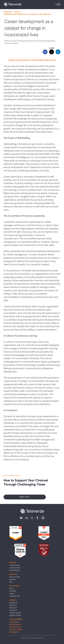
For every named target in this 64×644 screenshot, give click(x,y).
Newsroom (13, 579)
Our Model (13, 591)
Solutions (13, 563)
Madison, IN (13, 608)
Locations (13, 600)
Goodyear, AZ (13, 603)
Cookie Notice (14, 632)
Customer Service (15, 568)
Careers (12, 594)
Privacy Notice (14, 622)
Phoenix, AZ (13, 605)
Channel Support (15, 570)
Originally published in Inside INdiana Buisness (32, 60)
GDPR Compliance (15, 624)
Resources (13, 574)
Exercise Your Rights (16, 630)
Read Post (25, 497)
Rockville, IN (13, 610)
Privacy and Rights (16, 619)
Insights (8, 12)
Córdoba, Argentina (15, 613)
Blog (18, 12)
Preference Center (15, 627)
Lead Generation (15, 565)
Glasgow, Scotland (15, 615)
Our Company (14, 586)
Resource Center (15, 577)
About (11, 589)
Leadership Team (15, 596)
